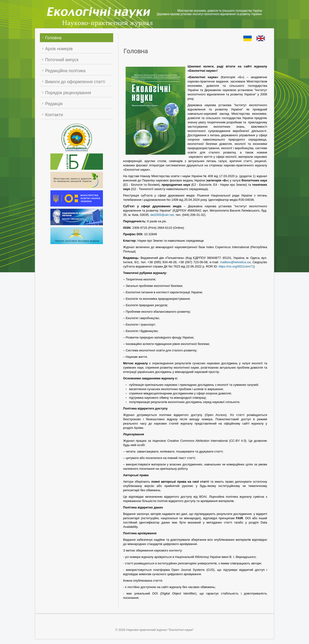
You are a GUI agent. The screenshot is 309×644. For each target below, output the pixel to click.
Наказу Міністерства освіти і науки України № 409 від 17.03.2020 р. (189, 176)
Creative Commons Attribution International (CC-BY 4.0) (207, 441)
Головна (53, 38)
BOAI (203, 497)
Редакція (54, 104)
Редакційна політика (65, 71)
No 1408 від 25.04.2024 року (186, 200)
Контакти (54, 115)
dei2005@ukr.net (162, 215)
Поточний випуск (62, 60)
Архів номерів (59, 49)
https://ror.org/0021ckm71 (236, 266)
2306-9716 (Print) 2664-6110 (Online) (158, 228)
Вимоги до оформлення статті (75, 82)
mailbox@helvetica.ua (235, 262)
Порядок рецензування (68, 93)
